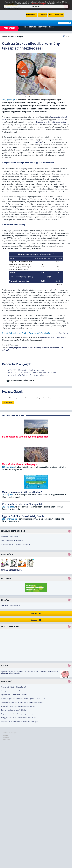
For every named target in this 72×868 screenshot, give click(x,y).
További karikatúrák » (12, 570)
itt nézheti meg (62, 333)
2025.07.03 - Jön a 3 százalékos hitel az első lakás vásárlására (31, 373)
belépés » (5, 605)
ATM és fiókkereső (56, 15)
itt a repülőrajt (36, 142)
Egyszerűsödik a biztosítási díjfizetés (14, 695)
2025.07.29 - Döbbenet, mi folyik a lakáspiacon (25, 370)
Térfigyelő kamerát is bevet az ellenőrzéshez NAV (19, 718)
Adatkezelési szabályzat (10, 733)
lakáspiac (25, 348)
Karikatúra (7, 554)
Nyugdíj (5, 666)
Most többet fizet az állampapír (12, 540)
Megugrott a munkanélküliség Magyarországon (18, 714)
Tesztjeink (43, 15)
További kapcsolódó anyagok (22, 380)
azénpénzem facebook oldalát (52, 338)
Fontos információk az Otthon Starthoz (39, 27)
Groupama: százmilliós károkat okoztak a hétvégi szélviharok (23, 702)
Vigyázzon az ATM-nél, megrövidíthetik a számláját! (19, 722)
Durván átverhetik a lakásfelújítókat (14, 710)
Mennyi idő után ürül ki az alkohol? (14, 687)
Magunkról (6, 735)
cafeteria (6, 350)
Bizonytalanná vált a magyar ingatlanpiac (16, 544)
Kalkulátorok (31, 15)
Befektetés (7, 579)
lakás (11, 348)
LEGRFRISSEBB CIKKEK (13, 416)
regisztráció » (15, 605)
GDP (61, 348)
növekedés (54, 348)
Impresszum (6, 737)
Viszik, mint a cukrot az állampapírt (14, 691)
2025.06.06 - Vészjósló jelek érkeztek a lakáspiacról (27, 375)
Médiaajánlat (6, 740)
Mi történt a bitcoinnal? (9, 537)
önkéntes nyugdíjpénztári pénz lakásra (51, 122)
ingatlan (17, 348)
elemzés (37, 348)
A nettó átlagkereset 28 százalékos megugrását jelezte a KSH (23, 699)
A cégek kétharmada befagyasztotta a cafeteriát (18, 706)
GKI (31, 348)
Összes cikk (36, 620)
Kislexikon (36, 614)
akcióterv (45, 348)
